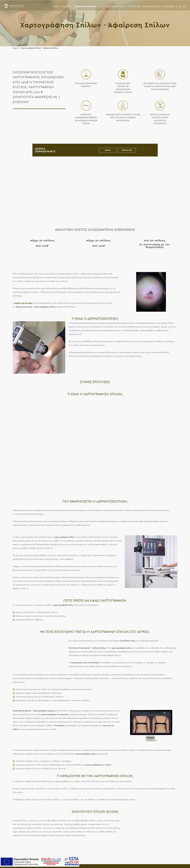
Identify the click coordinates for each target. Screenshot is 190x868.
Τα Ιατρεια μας (134, 7)
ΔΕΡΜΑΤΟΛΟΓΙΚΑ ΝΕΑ (152, 7)
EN (184, 7)
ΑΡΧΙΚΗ (56, 7)
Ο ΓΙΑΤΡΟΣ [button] (67, 7)
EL (181, 7)
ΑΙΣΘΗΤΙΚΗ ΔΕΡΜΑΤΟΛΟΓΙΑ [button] (113, 7)
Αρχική (16, 48)
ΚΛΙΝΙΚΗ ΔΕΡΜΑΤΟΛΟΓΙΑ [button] (86, 7)
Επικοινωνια (169, 7)
